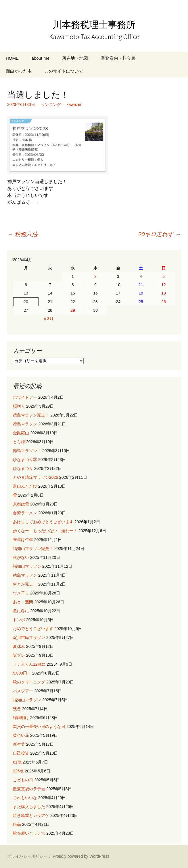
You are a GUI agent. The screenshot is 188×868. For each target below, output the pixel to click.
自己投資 (21, 753)
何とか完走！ (25, 584)
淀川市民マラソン (29, 638)
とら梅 (19, 442)
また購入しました (29, 807)
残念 (17, 709)
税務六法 (22, 234)
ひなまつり (23, 468)
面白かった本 (19, 71)
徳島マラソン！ (27, 451)
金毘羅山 (21, 433)
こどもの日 (23, 780)
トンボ (19, 620)
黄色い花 (21, 735)
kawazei (74, 104)
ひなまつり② (25, 460)
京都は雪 (21, 504)
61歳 (17, 762)
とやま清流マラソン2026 (36, 477)
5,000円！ (22, 673)
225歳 (18, 771)
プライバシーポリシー (27, 856)
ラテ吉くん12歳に (29, 664)
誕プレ (19, 655)
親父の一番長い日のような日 (39, 726)
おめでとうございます (33, 629)
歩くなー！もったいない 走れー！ (45, 531)
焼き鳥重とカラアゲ (31, 815)
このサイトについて (64, 71)
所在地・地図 (75, 58)
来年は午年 (23, 540)
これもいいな (25, 798)
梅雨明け (21, 718)
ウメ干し (21, 593)
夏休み (19, 646)
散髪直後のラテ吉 (29, 789)
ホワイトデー (25, 397)
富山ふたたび (25, 486)
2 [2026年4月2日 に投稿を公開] (95, 276)
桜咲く (19, 406)
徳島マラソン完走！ (31, 415)
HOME (12, 58)
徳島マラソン (25, 424)
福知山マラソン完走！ (33, 549)
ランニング (51, 104)
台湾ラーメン (25, 513)
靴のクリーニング (29, 682)
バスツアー (23, 691)
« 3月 (48, 319)
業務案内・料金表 (118, 58)
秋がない (21, 557)
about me (40, 58)
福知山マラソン (27, 566)
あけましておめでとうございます (43, 522)
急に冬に (21, 611)
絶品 (17, 824)
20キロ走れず (160, 234)
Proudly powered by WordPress (81, 856)
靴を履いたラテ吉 (29, 833)
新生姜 (19, 744)
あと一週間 (23, 602)
